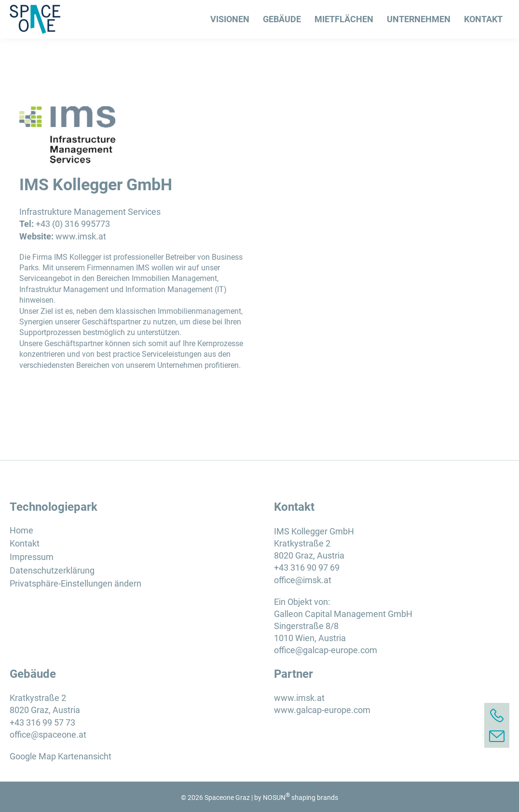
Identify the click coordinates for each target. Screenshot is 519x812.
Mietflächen (344, 19)
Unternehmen (419, 19)
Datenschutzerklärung (52, 570)
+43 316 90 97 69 (307, 567)
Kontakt (483, 19)
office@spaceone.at (48, 735)
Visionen (230, 19)
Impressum (32, 557)
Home (21, 530)
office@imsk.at (303, 580)
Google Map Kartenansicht (61, 756)
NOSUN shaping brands (300, 798)
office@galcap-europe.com (326, 650)
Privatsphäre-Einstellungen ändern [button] (75, 583)
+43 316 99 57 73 (42, 722)
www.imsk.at (81, 236)
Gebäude (282, 19)
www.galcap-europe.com (322, 710)
